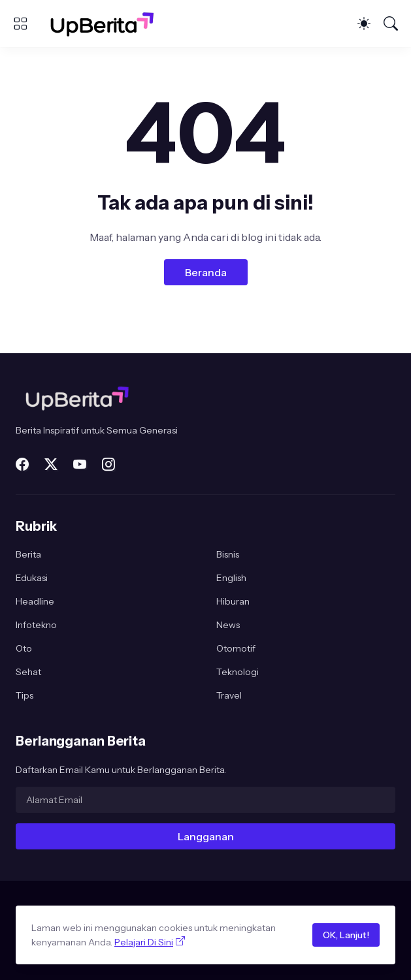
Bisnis (228, 554)
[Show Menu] (20, 24)
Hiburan (233, 601)
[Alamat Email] (206, 800)
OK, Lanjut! (346, 935)
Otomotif (236, 648)
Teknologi (238, 672)
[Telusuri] (391, 24)
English (231, 578)
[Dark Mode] (364, 24)
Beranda (206, 272)
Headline (35, 601)
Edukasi (32, 578)
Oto (24, 648)
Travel (229, 695)
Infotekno (36, 625)
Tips (25, 695)
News (228, 625)
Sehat (28, 672)
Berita (28, 554)
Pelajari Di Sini (144, 942)
